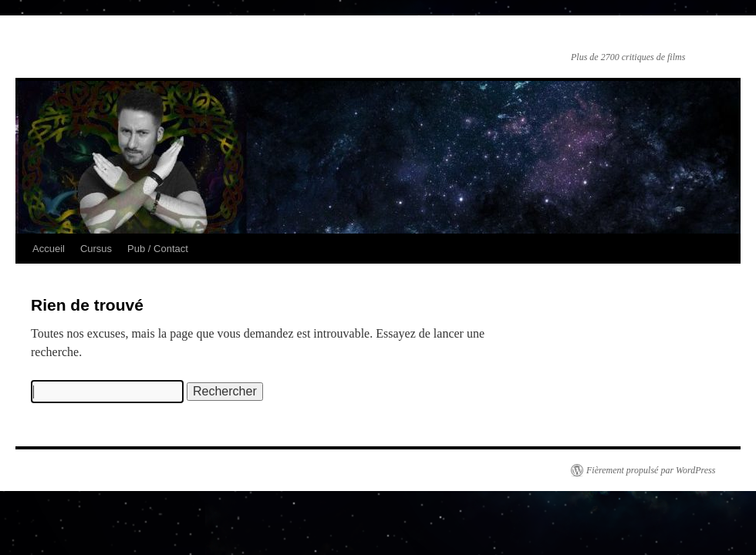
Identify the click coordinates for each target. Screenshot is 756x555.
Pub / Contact (158, 249)
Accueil (49, 249)
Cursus (96, 249)
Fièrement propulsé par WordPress (651, 470)
